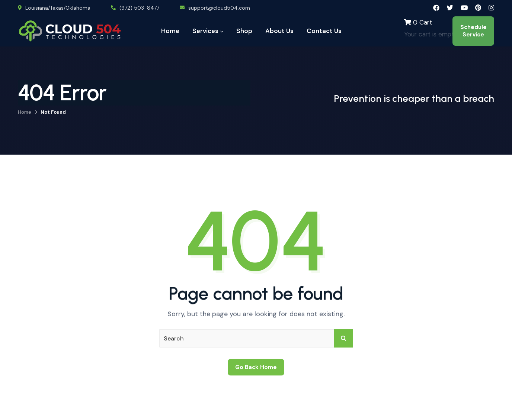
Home (25, 112)
